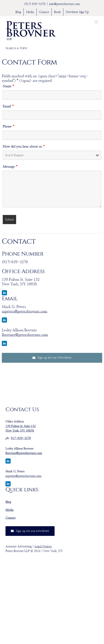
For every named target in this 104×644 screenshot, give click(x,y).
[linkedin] (4, 293)
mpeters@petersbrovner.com (25, 311)
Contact (11, 518)
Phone (9, 127)
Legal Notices (43, 546)
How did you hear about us (24, 147)
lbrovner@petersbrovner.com (25, 335)
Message (10, 167)
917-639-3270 (21, 438)
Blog (8, 502)
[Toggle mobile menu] (97, 22)
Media (10, 510)
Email (8, 106)
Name (9, 86)
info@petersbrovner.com (65, 4)
